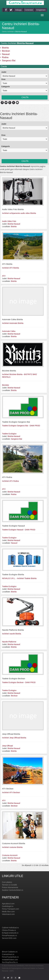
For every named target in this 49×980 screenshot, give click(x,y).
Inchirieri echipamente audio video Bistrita (19, 213)
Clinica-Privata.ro (9, 930)
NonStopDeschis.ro (10, 962)
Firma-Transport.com (10, 909)
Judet (4, 72)
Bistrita (4, 48)
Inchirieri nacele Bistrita (12, 634)
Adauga (18, 10)
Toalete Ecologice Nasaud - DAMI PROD (19, 530)
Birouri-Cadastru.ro (10, 952)
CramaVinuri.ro (8, 954)
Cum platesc (7, 882)
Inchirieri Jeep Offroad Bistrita (14, 738)
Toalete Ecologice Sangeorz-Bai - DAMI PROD (21, 426)
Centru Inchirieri (8, 32)
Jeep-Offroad (7, 746)
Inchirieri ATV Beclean (11, 792)
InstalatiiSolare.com (10, 960)
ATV (4, 276)
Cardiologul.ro (8, 906)
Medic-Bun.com (8, 912)
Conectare (29, 10)
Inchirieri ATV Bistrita (11, 268)
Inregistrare (41, 10)
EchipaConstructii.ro (10, 933)
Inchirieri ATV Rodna (10, 481)
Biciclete (5, 385)
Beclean (5, 51)
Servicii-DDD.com (9, 938)
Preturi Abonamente (10, 887)
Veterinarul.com (8, 914)
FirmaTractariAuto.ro (10, 957)
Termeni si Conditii (9, 885)
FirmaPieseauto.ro (9, 935)
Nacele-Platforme (9, 642)
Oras (3, 79)
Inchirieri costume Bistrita (12, 847)
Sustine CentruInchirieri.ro (13, 890)
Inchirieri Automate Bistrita (13, 323)
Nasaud (5, 54)
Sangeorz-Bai (8, 61)
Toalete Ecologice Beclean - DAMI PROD (19, 682)
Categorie (6, 87)
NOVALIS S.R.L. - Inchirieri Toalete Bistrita (19, 578)
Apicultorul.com (8, 904)
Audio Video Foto (9, 221)
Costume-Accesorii (10, 855)
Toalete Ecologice (9, 434)
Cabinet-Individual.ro (10, 928)
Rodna (4, 57)
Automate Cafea (9, 331)
